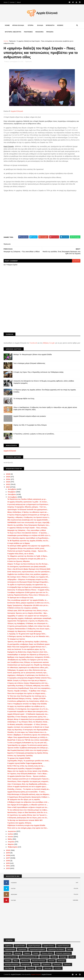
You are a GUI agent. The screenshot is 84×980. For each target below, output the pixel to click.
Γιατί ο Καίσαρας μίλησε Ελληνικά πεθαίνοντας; (30, 366)
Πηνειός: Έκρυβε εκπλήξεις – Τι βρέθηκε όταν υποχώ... (27, 693)
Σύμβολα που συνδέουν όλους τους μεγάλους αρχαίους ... (29, 577)
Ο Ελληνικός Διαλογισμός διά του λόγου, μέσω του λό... (28, 820)
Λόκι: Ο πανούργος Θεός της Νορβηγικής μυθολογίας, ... (28, 787)
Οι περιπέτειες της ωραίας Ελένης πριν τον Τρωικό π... (28, 818)
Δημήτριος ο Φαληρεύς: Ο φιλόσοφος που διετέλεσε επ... (28, 678)
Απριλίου (11, 844)
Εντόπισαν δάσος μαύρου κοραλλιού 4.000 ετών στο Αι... (29, 605)
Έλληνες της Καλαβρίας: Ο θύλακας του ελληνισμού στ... (28, 626)
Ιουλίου (11, 837)
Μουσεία (51, 963)
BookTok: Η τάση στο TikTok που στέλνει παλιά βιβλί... (29, 743)
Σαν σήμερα (9, 971)
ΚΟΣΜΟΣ (60, 25)
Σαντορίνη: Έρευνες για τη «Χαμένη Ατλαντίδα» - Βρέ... (28, 616)
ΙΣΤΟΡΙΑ (31, 25)
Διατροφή (18, 956)
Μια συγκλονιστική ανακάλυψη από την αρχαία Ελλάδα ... (29, 522)
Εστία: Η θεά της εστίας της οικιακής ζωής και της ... (26, 768)
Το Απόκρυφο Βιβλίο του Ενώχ (24, 401)
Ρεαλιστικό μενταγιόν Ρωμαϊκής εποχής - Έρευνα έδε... (28, 554)
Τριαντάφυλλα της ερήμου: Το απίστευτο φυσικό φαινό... (28, 748)
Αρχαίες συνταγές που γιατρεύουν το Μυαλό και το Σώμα (28, 730)
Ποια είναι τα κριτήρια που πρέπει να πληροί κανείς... (27, 696)
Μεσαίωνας (25, 963)
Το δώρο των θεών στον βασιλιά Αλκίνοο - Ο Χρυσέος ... (28, 535)
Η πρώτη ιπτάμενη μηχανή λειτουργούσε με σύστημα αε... (29, 517)
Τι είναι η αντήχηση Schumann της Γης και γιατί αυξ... (28, 745)
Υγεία (39, 971)
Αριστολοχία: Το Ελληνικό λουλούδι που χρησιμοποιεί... (28, 512)
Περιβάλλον (46, 967)
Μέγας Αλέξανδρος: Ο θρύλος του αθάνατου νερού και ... (28, 515)
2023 (8, 484)
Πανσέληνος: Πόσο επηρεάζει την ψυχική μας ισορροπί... (28, 784)
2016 (8, 863)
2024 (8, 482)
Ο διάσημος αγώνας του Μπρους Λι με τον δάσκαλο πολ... (29, 639)
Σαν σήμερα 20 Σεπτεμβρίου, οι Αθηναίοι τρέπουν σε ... (28, 807)
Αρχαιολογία (22, 952)
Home (6, 2)
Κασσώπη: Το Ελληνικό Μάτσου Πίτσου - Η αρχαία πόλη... (29, 592)
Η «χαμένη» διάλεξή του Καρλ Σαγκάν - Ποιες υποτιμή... (28, 530)
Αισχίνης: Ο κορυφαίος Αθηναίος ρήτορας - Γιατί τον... (27, 510)
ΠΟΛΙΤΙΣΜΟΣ (28, 32)
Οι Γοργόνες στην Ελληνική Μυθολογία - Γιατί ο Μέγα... (28, 776)
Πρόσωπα (12, 41)
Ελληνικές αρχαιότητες (63, 956)
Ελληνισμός (44, 960)
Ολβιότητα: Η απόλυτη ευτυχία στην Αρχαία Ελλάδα (26, 828)
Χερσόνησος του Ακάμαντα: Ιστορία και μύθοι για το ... (27, 561)
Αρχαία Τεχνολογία (34, 948)
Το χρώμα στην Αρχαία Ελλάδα (19, 761)
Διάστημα (8, 956)
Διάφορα (27, 956)
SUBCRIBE (76, 903)
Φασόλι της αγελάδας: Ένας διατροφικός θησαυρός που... (29, 528)
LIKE (77, 885)
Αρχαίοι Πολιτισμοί (63, 948)
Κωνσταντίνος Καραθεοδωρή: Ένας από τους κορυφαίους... (29, 691)
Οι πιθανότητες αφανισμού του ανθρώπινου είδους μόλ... (28, 670)
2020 (8, 853)
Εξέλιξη (54, 960)
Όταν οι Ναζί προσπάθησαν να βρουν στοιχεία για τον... (28, 810)
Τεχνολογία (30, 971)
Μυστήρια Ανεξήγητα (12, 967)
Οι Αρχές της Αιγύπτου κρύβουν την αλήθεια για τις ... (27, 709)
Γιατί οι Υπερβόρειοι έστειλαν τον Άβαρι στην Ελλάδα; (27, 706)
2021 (8, 490)
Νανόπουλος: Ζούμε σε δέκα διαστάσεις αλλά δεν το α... (28, 815)
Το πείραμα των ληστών (16, 642)
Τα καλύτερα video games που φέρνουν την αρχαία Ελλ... (29, 548)
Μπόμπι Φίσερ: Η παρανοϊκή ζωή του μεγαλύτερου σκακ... (29, 722)
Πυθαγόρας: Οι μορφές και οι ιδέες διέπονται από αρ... (27, 673)
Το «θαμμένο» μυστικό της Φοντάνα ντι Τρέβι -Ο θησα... (28, 559)
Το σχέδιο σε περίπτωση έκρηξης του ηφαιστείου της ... (28, 587)
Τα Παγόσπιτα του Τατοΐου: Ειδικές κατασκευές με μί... (27, 502)
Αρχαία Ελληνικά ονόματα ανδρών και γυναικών (30, 419)
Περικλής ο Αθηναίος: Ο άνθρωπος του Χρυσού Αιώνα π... (29, 520)
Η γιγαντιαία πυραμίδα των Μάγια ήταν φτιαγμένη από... (28, 714)
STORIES (58, 971)
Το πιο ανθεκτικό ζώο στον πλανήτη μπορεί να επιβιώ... (28, 812)
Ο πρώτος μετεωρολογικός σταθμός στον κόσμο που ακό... (29, 629)
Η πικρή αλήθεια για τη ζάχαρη (19, 546)
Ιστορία (72, 960)
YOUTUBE (13, 903)
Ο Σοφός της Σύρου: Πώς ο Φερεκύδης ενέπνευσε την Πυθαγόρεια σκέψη (39, 375)
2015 (8, 866)
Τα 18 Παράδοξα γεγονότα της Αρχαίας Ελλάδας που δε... (28, 543)
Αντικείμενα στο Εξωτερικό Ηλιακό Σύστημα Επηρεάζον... (28, 585)
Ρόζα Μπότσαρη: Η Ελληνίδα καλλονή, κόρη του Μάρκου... (29, 797)
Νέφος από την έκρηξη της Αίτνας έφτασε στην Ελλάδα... (28, 774)
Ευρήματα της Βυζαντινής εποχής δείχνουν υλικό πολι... (28, 655)
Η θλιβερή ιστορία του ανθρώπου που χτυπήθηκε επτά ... (28, 805)
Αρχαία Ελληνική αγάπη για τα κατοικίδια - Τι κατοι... (27, 794)
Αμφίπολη (8, 948)
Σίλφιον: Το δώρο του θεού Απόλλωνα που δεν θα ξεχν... (28, 567)
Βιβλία (69, 952)
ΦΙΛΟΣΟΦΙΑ (40, 32)
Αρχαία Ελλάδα (20, 948)
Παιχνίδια (36, 967)
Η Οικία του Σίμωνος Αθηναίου (19, 564)
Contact (12, 2)
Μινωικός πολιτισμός (39, 963)
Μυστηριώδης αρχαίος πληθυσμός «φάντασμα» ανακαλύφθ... (30, 621)
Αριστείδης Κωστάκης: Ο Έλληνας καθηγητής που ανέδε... (29, 688)
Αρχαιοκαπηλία (10, 952)
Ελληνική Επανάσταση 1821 (29, 960)
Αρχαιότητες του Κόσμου (56, 952)
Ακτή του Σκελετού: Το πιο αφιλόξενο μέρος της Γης (26, 652)
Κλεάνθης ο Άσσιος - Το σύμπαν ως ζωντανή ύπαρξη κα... (29, 792)
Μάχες (16, 963)
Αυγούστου (12, 834)
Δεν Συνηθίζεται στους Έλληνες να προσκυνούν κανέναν (28, 665)
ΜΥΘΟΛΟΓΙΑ (50, 25)
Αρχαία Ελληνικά (17, 112)
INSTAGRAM (14, 897)
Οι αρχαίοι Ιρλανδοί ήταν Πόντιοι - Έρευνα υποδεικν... (27, 779)
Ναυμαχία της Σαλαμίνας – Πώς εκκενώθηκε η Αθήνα (27, 533)
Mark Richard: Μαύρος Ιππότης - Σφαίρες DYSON (27, 701)
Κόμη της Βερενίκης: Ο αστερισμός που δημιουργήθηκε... (28, 732)
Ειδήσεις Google (49, 343)
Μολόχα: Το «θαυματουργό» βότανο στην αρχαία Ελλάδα (33, 357)
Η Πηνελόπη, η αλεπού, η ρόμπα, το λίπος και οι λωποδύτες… (34, 436)
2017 (8, 861)
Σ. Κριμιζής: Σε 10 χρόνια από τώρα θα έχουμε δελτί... (27, 636)
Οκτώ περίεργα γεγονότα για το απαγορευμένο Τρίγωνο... (29, 781)
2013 (8, 871)
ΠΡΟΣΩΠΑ (50, 32)
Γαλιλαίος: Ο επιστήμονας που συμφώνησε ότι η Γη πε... (28, 711)
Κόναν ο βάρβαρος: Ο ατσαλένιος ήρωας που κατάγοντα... (29, 737)
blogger (76, 261)
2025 (8, 479)
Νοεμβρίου (12, 494)
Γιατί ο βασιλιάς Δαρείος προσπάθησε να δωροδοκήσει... (28, 541)
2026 (8, 477)
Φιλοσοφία (48, 971)
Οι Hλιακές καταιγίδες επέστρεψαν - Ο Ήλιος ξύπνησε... (28, 727)
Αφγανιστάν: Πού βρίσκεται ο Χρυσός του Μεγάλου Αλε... (28, 623)
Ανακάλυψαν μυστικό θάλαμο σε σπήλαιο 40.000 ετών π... (29, 538)
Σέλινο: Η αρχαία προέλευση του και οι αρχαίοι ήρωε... (27, 789)
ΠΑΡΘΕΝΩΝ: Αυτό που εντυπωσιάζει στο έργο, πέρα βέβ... (29, 525)
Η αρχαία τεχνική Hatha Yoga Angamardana (25, 766)
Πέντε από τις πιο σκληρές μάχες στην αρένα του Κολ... (28, 831)
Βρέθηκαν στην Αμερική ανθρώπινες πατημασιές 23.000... (29, 660)
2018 (8, 858)
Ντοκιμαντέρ (26, 967)
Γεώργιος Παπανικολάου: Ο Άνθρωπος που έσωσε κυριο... (29, 631)
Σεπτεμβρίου (13, 500)
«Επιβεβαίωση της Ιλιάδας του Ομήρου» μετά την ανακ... (28, 662)
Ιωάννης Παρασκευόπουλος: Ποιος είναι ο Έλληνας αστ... (29, 598)
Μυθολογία (61, 963)
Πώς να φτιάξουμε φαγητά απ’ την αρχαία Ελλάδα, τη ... (28, 603)
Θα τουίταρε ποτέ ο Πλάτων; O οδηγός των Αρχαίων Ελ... (28, 579)
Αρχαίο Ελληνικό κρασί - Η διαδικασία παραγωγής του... (28, 717)
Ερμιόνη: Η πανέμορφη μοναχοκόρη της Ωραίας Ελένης (28, 756)
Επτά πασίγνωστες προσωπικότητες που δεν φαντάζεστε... (29, 574)
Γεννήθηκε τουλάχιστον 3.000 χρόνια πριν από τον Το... (28, 595)
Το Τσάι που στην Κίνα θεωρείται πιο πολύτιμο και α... (27, 699)
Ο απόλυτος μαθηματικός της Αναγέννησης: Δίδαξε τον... (28, 704)
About (19, 2)
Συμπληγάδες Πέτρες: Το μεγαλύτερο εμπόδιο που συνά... (29, 763)
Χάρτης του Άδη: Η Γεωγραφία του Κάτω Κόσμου (30, 428)
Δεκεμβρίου (12, 492)
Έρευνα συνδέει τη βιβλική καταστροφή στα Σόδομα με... (28, 750)
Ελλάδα (36, 956)
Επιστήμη (63, 960)
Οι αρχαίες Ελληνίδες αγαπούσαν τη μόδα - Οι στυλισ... (28, 504)
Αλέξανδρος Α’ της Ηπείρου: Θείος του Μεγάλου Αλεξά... (28, 724)
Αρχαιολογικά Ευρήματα (37, 952)
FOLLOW (76, 891)
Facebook (33, 343)
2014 (8, 868)
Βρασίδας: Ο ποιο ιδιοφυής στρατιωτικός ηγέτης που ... (28, 719)
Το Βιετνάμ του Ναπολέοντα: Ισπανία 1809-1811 (25, 823)
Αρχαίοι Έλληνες (49, 948)
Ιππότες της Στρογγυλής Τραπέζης (20, 758)
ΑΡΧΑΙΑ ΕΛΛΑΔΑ (18, 25)
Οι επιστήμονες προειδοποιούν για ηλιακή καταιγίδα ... (28, 569)
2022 (8, 487)
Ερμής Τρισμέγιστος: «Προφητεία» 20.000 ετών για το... (28, 608)
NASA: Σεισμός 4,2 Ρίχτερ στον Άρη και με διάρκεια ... (28, 683)
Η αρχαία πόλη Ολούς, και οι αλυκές (21, 556)
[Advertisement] (42, 314)
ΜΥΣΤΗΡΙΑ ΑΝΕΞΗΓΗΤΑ (13, 32)
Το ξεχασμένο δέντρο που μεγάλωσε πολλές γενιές (26, 551)
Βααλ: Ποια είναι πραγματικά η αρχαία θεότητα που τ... (27, 649)
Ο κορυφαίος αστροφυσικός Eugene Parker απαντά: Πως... (30, 680)
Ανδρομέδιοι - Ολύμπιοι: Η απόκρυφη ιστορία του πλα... (28, 582)
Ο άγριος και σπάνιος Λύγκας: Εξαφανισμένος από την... (28, 686)
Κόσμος (8, 963)
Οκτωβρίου (12, 497)
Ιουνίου (11, 839)
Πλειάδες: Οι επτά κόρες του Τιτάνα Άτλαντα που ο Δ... (27, 735)
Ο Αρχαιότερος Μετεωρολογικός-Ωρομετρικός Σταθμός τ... (29, 799)
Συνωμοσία (20, 971)
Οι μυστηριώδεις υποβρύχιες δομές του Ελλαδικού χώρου (29, 647)
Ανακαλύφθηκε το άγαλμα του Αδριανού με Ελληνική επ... (28, 657)
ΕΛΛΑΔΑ (40, 25)
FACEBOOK (14, 885)
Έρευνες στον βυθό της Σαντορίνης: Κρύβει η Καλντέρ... (28, 644)
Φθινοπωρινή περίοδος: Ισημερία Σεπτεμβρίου (25, 771)
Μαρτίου (11, 847)
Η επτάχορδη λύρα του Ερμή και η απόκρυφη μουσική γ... (29, 590)
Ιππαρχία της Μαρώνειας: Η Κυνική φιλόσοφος (25, 634)
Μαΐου (10, 842)
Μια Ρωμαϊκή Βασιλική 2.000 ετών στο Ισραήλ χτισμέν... (28, 753)
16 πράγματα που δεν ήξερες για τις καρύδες (24, 802)
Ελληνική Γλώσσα (11, 960)
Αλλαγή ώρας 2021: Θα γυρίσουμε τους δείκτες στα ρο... (28, 613)
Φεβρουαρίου (13, 850)
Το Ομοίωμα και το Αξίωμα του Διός (21, 600)
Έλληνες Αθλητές (47, 956)
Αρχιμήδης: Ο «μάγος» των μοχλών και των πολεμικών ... (28, 618)
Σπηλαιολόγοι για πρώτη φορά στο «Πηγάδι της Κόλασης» (29, 668)
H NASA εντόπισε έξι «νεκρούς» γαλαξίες (23, 611)
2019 (8, 855)
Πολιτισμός (57, 967)
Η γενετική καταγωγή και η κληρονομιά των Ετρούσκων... (28, 507)
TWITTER (13, 891)
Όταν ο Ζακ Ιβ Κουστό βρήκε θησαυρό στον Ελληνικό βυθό (29, 572)
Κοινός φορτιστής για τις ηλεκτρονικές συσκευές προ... (28, 675)
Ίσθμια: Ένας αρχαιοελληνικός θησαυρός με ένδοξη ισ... (28, 740)
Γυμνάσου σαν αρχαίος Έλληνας (20, 825)
